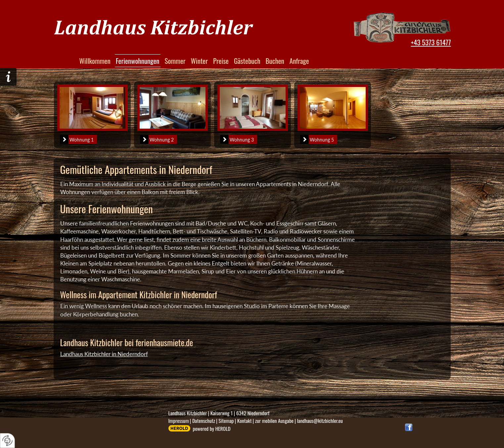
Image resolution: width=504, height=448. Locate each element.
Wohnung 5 (317, 139)
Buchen (275, 61)
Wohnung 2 (157, 139)
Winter (199, 61)
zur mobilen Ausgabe (274, 421)
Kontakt (245, 421)
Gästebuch (247, 61)
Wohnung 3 (237, 139)
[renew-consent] (7, 441)
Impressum (179, 421)
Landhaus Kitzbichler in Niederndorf (104, 354)
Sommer (175, 61)
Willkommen (95, 61)
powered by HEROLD (212, 428)
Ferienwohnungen (138, 61)
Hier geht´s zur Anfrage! (8, 77)
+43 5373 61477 (431, 42)
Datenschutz (204, 421)
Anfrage (299, 61)
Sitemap (226, 421)
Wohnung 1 (77, 139)
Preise (221, 61)
